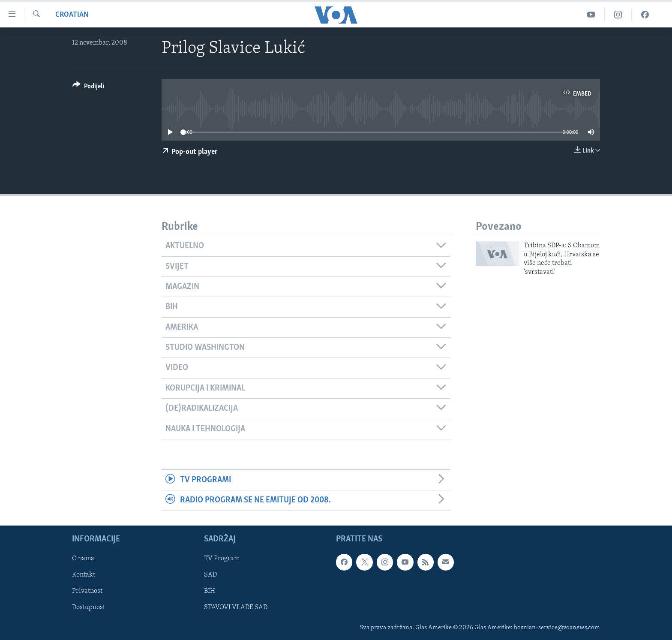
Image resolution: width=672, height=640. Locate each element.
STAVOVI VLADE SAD (236, 607)
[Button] (88, 88)
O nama (83, 559)
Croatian (72, 15)
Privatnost (87, 591)
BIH (210, 591)
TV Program (222, 559)
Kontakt (84, 575)
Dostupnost (88, 607)
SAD (210, 575)
